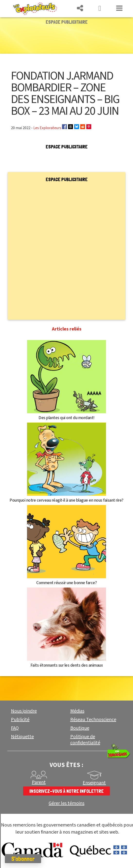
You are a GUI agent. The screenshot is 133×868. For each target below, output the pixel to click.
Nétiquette (22, 737)
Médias (77, 711)
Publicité (20, 720)
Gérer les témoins (66, 803)
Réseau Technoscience (93, 720)
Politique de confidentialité (85, 740)
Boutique (80, 728)
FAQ (15, 728)
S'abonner (23, 859)
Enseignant (94, 783)
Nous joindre (24, 711)
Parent (39, 782)
